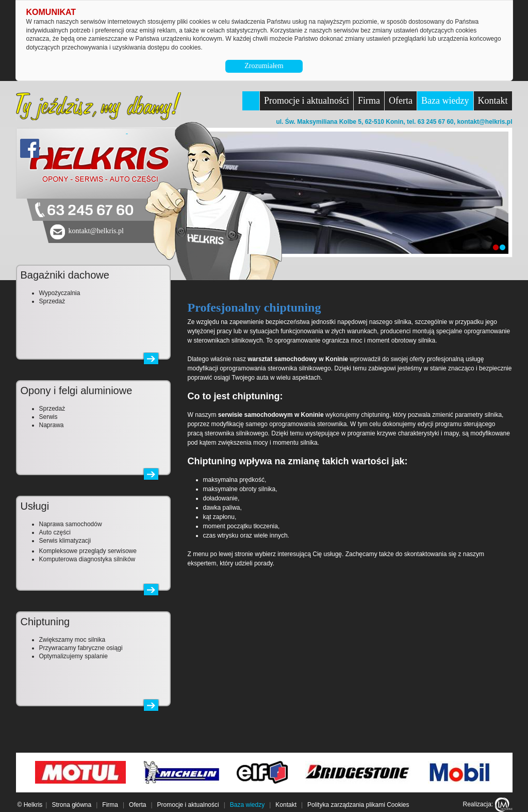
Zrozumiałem (264, 66)
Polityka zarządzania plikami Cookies (358, 805)
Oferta (401, 101)
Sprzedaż (52, 301)
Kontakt (493, 101)
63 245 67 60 (90, 211)
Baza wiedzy (445, 101)
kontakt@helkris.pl (484, 122)
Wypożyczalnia (60, 293)
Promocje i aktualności (307, 101)
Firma (369, 101)
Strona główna (71, 805)
